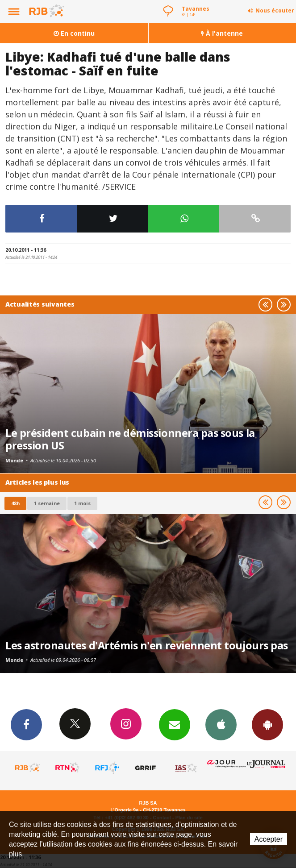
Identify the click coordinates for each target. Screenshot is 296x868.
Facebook (26, 724)
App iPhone (221, 724)
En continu (74, 33)
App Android (267, 724)
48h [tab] (15, 503)
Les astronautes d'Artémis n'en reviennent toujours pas (147, 645)
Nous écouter (275, 10)
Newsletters (175, 724)
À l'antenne (222, 33)
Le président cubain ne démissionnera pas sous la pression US (130, 439)
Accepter (269, 839)
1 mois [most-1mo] (82, 503)
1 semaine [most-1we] (47, 503)
